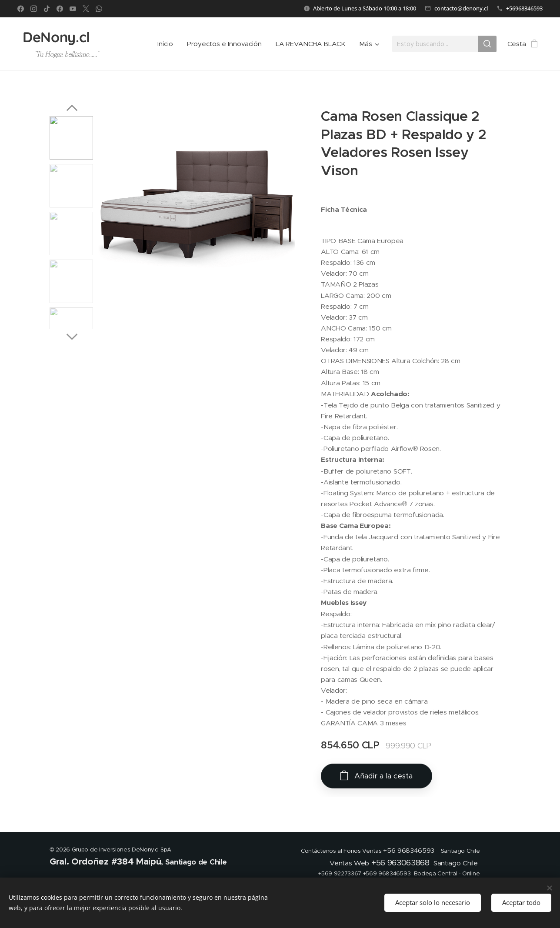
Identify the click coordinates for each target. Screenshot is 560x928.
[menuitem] (168, 44)
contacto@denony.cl (461, 8)
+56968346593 (524, 8)
